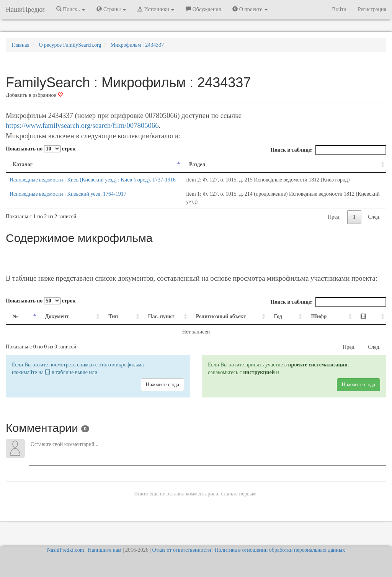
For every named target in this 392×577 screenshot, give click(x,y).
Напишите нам (105, 550)
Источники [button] (156, 9)
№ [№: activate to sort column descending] (15, 324)
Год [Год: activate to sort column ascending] (292, 324)
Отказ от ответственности (181, 550)
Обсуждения (203, 9)
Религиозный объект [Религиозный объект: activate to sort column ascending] (217, 324)
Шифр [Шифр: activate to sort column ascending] (328, 324)
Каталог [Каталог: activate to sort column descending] (23, 164)
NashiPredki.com (66, 550)
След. (374, 225)
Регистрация (372, 9)
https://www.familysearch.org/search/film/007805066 (82, 125)
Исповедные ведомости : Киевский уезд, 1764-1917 (68, 202)
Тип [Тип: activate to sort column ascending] (102, 324)
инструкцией (259, 380)
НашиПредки (25, 10)
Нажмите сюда (163, 392)
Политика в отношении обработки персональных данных (280, 550)
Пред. (334, 225)
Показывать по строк (41, 149)
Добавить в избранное (34, 95)
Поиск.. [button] (71, 9)
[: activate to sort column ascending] (372, 324)
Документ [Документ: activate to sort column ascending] (53, 324)
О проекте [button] (250, 9)
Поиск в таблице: (328, 150)
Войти (339, 9)
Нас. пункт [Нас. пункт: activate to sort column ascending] (145, 324)
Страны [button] (111, 9)
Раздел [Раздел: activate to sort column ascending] (191, 164)
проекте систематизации (318, 372)
